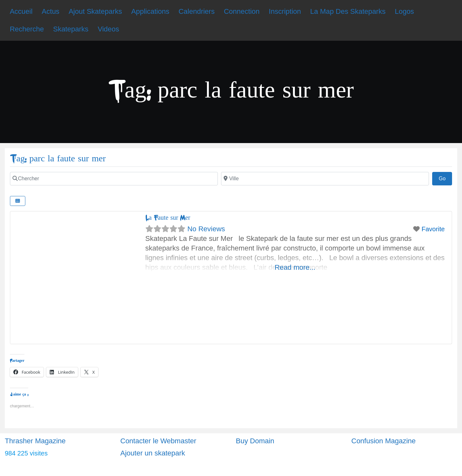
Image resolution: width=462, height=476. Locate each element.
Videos (108, 29)
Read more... (295, 267)
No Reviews (206, 229)
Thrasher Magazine (35, 441)
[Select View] (18, 201)
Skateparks (71, 29)
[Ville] (325, 179)
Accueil (21, 11)
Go (445, 178)
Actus (51, 11)
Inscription (285, 11)
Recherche (27, 29)
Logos (404, 11)
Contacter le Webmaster (158, 441)
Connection (242, 11)
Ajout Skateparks (95, 11)
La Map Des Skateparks (348, 11)
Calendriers (197, 11)
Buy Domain (255, 441)
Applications (150, 11)
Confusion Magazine (384, 441)
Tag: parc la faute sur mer (58, 159)
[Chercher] (114, 179)
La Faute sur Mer (168, 218)
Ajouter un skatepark (153, 453)
